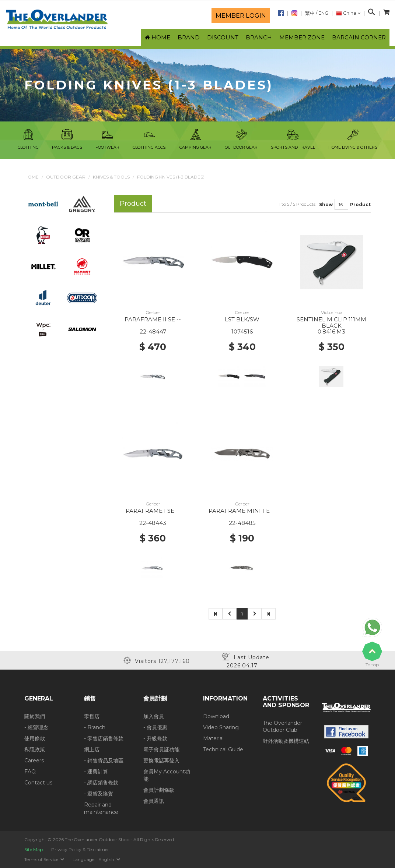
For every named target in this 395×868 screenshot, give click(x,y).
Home (32, 177)
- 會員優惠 (155, 727)
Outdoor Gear (66, 177)
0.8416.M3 (331, 331)
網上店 (92, 749)
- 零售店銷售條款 (104, 738)
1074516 (242, 331)
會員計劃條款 (159, 790)
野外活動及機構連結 (286, 741)
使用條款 (35, 738)
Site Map (34, 849)
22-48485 (242, 523)
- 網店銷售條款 (101, 783)
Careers (34, 761)
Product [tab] (133, 203)
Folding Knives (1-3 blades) (171, 177)
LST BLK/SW (242, 319)
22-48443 (153, 523)
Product (360, 204)
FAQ (30, 772)
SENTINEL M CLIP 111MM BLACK (331, 322)
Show (326, 204)
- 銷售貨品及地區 (104, 761)
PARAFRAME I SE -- (153, 511)
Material (213, 738)
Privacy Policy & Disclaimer (80, 849)
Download (216, 716)
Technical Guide (223, 749)
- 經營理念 (36, 727)
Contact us (38, 783)
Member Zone (302, 37)
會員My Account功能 (167, 775)
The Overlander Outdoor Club (282, 727)
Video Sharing (221, 727)
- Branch (95, 727)
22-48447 (153, 331)
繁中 (310, 13)
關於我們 (35, 716)
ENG (323, 13)
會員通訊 (154, 801)
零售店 (92, 716)
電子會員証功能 (161, 749)
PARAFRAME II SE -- (153, 319)
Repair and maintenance (101, 808)
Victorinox (332, 312)
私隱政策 (35, 749)
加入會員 (154, 716)
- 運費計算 (96, 772)
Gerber (153, 312)
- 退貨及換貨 (99, 794)
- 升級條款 (155, 738)
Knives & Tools (111, 177)
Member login (241, 15)
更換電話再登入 (161, 761)
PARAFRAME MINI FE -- (242, 511)
